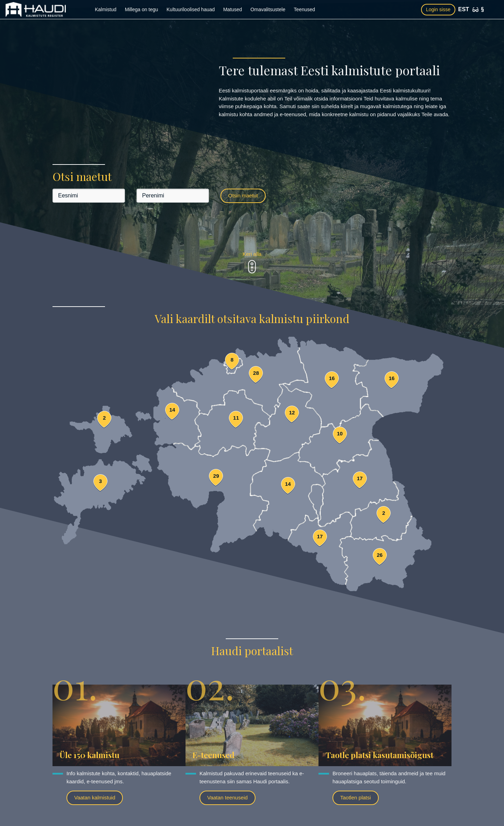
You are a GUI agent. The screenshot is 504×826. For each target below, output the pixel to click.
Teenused (304, 9)
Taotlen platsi (356, 797)
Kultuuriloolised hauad (191, 9)
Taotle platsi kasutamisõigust (379, 755)
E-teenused (213, 755)
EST (464, 9)
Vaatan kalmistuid (95, 797)
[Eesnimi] (89, 196)
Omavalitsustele (268, 9)
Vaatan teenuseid (227, 797)
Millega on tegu (142, 9)
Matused (233, 9)
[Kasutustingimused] (482, 9)
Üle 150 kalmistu (89, 755)
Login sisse (438, 9)
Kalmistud (106, 9)
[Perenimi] (173, 196)
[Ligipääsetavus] (475, 10)
